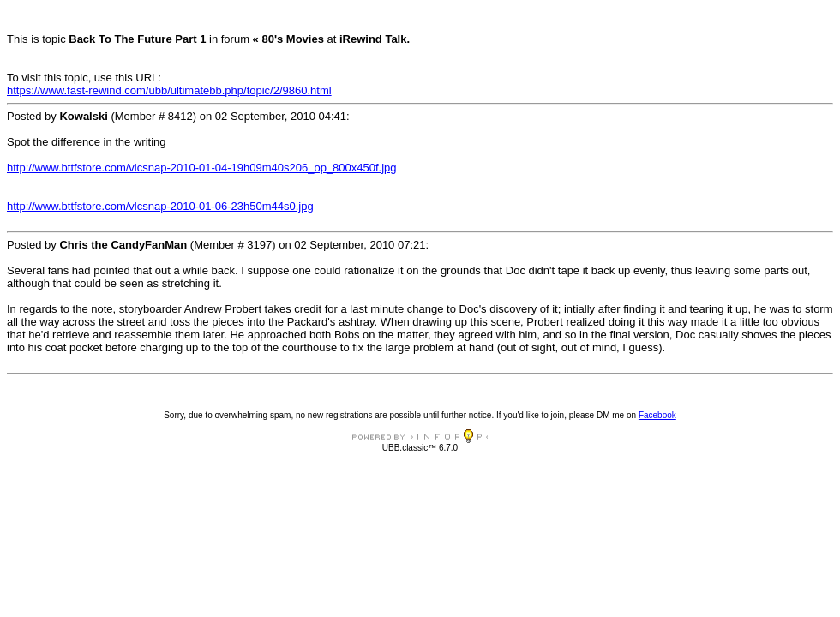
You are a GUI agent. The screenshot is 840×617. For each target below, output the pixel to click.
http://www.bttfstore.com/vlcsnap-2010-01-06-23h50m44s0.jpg (160, 206)
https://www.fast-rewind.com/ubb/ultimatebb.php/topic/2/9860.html (169, 90)
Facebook (657, 415)
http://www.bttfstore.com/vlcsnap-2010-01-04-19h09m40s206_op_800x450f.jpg (202, 168)
